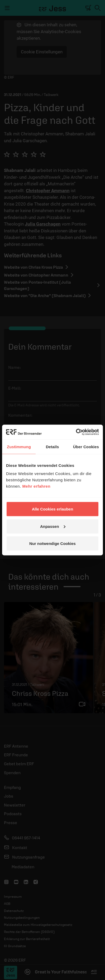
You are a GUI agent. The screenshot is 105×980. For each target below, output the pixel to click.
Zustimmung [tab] (19, 446)
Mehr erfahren (37, 486)
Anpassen (53, 526)
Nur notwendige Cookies (52, 543)
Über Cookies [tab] (86, 446)
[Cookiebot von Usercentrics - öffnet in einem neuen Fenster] (76, 432)
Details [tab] (52, 446)
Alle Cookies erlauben (53, 509)
